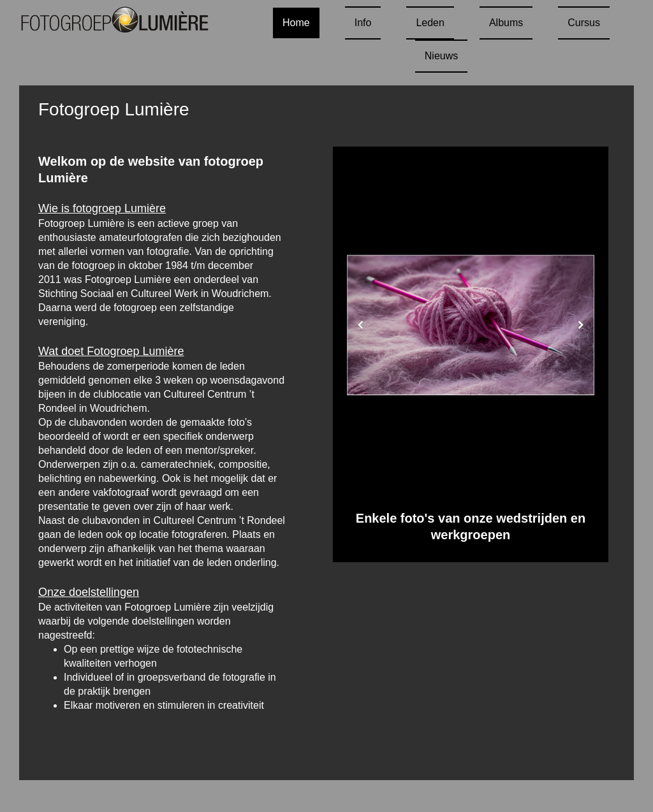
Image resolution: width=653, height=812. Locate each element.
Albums (506, 23)
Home (296, 23)
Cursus (584, 23)
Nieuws (441, 56)
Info (363, 23)
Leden (430, 23)
